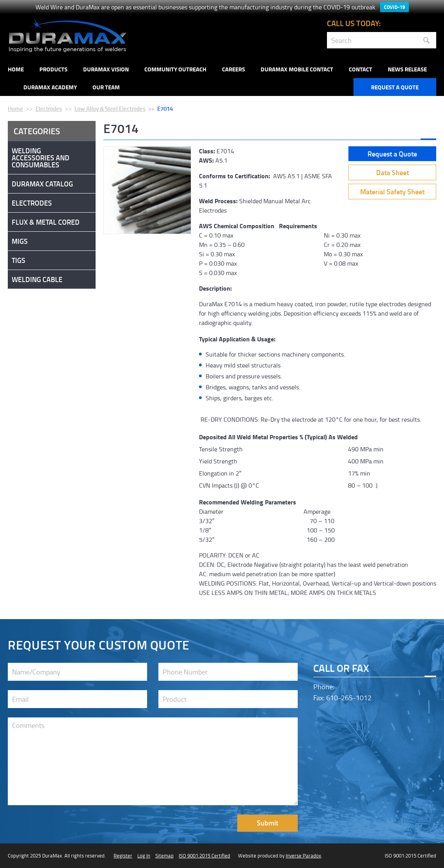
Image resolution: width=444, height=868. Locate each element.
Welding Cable (37, 279)
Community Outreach (175, 69)
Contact (361, 69)
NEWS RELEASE (407, 69)
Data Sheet (392, 172)
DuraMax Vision (106, 69)
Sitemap (164, 856)
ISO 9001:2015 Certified (204, 856)
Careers (234, 69)
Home (16, 69)
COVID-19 (394, 7)
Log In (144, 856)
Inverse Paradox (303, 856)
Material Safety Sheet (392, 192)
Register (123, 856)
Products (53, 69)
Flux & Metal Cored (46, 222)
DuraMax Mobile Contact (297, 69)
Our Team (106, 87)
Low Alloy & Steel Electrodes (110, 108)
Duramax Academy (50, 87)
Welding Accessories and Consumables (41, 158)
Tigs (19, 260)
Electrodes (49, 108)
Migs (20, 241)
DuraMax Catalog (42, 184)
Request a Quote (395, 87)
